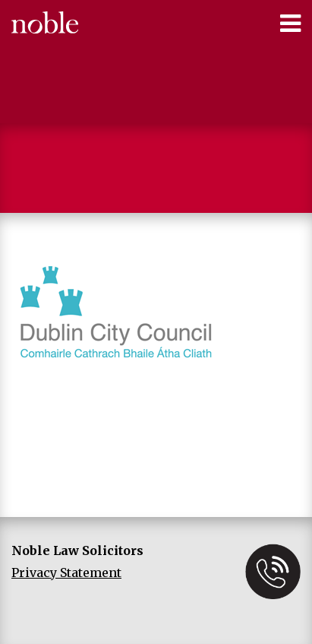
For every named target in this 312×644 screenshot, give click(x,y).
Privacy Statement (66, 573)
